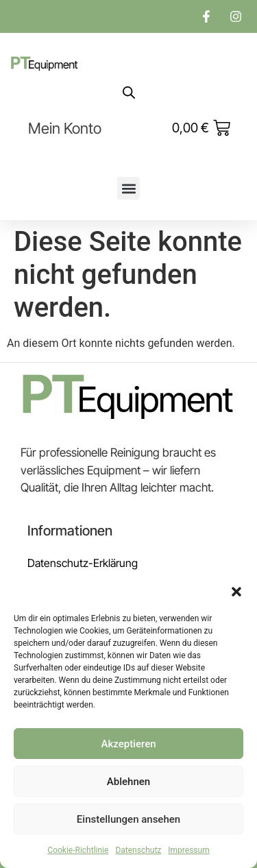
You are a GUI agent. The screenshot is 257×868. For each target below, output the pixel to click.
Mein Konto (65, 128)
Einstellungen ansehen (128, 819)
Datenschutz (138, 850)
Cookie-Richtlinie (78, 850)
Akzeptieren (128, 744)
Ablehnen (128, 782)
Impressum (188, 850)
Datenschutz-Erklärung (83, 563)
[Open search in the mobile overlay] (129, 93)
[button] (236, 592)
